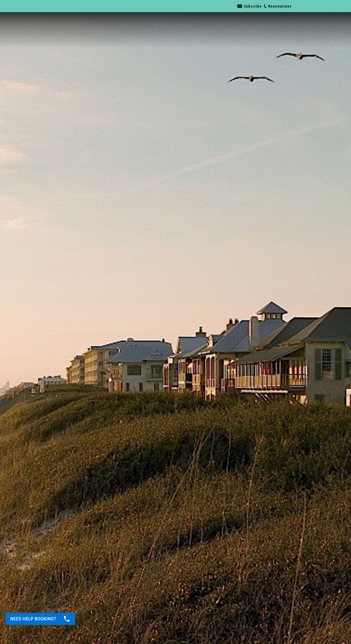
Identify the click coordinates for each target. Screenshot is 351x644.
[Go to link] (249, 6)
